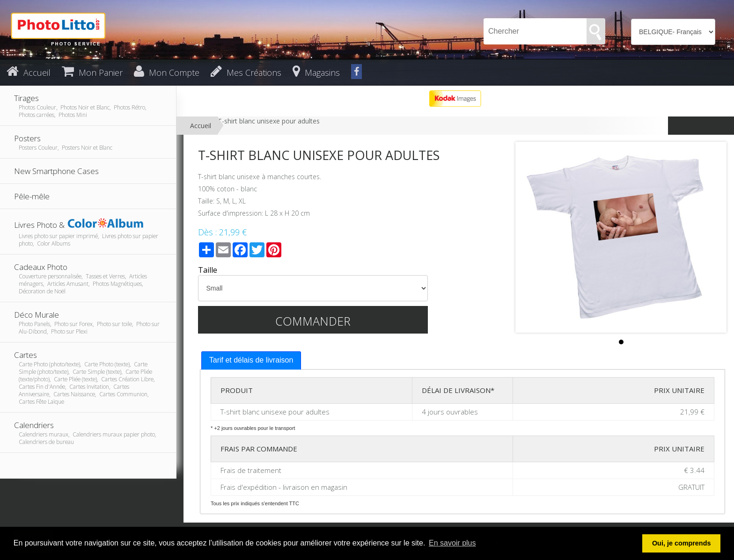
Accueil (201, 126)
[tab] (251, 360)
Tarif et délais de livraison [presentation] (251, 360)
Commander (313, 321)
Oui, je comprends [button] (682, 543)
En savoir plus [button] (452, 543)
